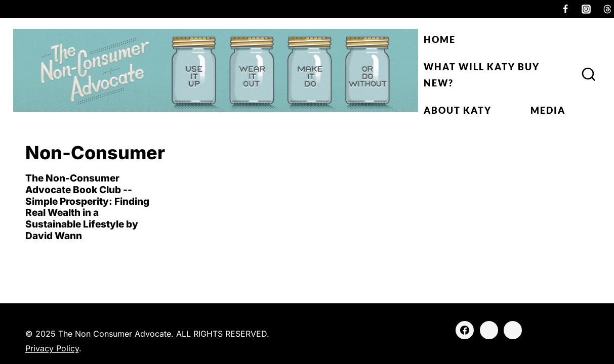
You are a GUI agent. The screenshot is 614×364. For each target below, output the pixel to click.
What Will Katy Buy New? (482, 75)
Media (548, 110)
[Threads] (513, 330)
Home (440, 39)
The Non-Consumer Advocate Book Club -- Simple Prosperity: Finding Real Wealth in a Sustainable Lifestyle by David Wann (87, 207)
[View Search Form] (589, 75)
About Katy (458, 110)
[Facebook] (565, 9)
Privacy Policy (52, 348)
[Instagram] (586, 9)
